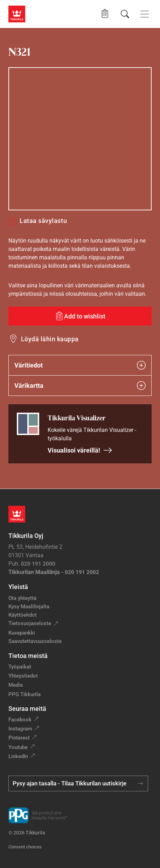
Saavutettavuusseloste (35, 641)
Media (16, 685)
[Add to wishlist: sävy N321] (80, 316)
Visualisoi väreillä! (80, 450)
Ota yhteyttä (22, 598)
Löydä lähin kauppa (50, 339)
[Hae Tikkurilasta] (125, 14)
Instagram (20, 729)
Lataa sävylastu (38, 221)
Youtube (18, 747)
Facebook (20, 720)
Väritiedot (80, 365)
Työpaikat (20, 667)
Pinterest (19, 738)
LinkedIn (18, 756)
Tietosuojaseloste (30, 623)
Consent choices (25, 847)
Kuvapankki (22, 633)
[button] (105, 14)
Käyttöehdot (23, 615)
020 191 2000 (38, 564)
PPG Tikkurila (25, 694)
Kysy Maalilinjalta (29, 607)
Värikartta (80, 386)
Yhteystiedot (23, 676)
